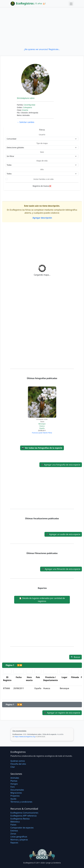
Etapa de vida (42, 161)
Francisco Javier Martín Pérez (42, 433)
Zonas (13, 834)
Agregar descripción (42, 218)
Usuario (42, 135)
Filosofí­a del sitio (18, 764)
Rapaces (14, 843)
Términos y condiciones (21, 802)
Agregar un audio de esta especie (63, 534)
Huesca (42, 426)
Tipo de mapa (42, 143)
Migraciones (16, 793)
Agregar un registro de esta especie (62, 713)
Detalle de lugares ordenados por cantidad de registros (42, 600)
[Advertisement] (42, 27)
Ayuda (13, 799)
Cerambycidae (29, 105)
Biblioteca (15, 822)
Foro (13, 787)
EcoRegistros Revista (20, 819)
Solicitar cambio (26, 122)
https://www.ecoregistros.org (25, 737)
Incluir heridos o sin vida (44, 179)
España (42, 428)
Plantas (14, 781)
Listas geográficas (19, 837)
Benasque (42, 424)
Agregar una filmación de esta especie (61, 569)
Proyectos (15, 796)
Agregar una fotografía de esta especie (61, 465)
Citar (13, 767)
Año (42, 169)
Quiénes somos (18, 761)
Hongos (14, 784)
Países (13, 825)
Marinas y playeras (19, 840)
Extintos (14, 831)
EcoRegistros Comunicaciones (24, 813)
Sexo (42, 152)
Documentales (17, 790)
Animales (15, 778)
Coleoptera (27, 107)
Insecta (25, 110)
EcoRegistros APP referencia (23, 816)
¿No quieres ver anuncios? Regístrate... (42, 49)
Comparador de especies (22, 828)
